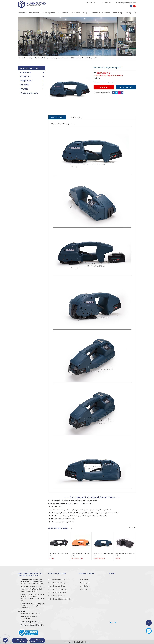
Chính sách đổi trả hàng (58, 589)
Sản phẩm (33, 13)
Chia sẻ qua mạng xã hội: (102, 93)
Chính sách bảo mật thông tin (60, 599)
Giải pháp (62, 13)
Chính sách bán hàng (57, 583)
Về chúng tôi (48, 13)
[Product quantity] (108, 82)
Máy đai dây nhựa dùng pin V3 (125, 555)
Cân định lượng (26, 81)
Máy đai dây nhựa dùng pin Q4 (59, 555)
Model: (96, 78)
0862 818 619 (90, 3)
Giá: (95, 73)
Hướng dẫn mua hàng (58, 580)
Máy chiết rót (25, 77)
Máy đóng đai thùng (41, 58)
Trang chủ (22, 13)
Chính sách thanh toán (58, 586)
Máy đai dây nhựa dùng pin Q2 (103, 555)
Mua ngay (104, 87)
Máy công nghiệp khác (29, 93)
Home (20, 58)
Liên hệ (128, 13)
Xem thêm (133, 528)
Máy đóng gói (28, 58)
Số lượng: (97, 82)
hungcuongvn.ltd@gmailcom (126, 3)
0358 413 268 (106, 3)
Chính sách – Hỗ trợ (79, 13)
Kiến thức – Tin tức (100, 13)
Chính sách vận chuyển (58, 593)
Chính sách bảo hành (57, 596)
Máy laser (24, 89)
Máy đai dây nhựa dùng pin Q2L (81, 555)
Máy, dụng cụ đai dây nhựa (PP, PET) (62, 58)
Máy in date (24, 85)
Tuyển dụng (117, 13)
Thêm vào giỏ (126, 87)
